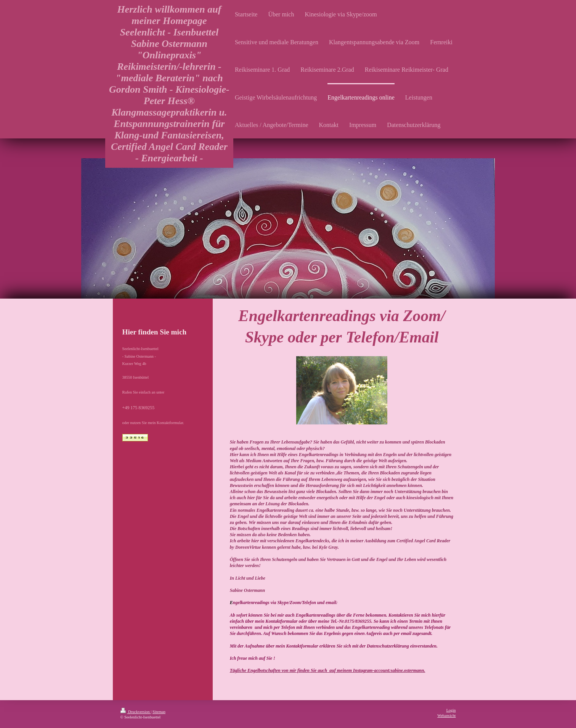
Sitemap (159, 712)
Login (451, 710)
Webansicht (446, 716)
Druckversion (136, 712)
